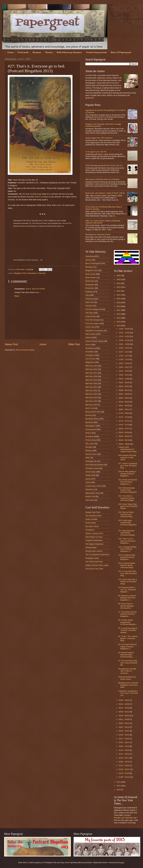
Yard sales (90, 500)
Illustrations (32, 273)
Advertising (90, 256)
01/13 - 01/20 (124, 773)
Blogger (121, 863)
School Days (90, 472)
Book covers (90, 274)
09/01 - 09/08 (124, 394)
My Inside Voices (92, 526)
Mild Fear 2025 (91, 401)
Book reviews (91, 278)
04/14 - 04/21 (124, 723)
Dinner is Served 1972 (94, 533)
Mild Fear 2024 (91, 398)
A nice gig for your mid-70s (96, 152)
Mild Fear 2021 (91, 387)
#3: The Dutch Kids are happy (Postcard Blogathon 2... (127, 647)
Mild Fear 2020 (91, 383)
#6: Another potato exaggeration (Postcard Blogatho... (128, 622)
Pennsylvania (91, 429)
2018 (119, 306)
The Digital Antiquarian (94, 544)
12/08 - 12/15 (124, 340)
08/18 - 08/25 (124, 402)
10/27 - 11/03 (124, 363)
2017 (119, 310)
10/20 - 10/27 (124, 367)
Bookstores (90, 288)
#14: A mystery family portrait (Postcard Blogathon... (127, 557)
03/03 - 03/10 (124, 746)
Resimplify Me (91, 461)
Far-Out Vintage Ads (93, 309)
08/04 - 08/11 (124, 409)
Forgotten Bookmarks (94, 540)
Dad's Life (89, 302)
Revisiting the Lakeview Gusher (98, 234)
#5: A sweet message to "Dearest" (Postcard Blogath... (128, 630)
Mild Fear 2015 (91, 366)
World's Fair (90, 496)
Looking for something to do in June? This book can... (128, 693)
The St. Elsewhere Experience (97, 555)
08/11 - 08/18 (124, 406)
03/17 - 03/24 (124, 739)
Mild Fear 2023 (91, 394)
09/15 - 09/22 (124, 386)
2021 (119, 295)
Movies (88, 415)
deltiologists (33, 226)
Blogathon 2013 (20, 273)
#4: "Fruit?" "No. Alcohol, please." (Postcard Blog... (128, 638)
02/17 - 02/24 (124, 754)
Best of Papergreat (93, 263)
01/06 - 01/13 (124, 777)
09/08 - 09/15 (124, 390)
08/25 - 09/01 (124, 398)
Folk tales (89, 313)
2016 (119, 314)
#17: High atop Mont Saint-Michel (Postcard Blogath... (127, 533)
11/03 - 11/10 (124, 359)
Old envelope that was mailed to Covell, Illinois (127, 457)
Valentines (89, 489)
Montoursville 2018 (93, 412)
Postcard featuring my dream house (127, 678)
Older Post (74, 344)
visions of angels (41, 197)
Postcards (23, 52)
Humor (88, 345)
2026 (119, 276)
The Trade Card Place (94, 562)
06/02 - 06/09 (124, 444)
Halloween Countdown (94, 331)
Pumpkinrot (90, 530)
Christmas (89, 299)
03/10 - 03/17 (124, 742)
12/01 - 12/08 (124, 344)
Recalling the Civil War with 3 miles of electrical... (127, 671)
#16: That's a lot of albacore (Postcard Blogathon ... (127, 541)
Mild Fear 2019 (91, 380)
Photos (49, 52)
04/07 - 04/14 (124, 727)
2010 (119, 790)
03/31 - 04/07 (124, 731)
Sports (88, 479)
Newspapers (90, 426)
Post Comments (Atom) (25, 350)
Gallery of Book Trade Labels (97, 565)
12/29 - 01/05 (124, 329)
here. (63, 226)
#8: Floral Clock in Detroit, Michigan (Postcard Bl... (126, 606)
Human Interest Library (94, 341)
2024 (119, 283)
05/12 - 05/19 (124, 708)
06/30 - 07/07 (124, 429)
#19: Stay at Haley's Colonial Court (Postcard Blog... (126, 514)
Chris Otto (21, 269)
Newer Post (11, 344)
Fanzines (89, 306)
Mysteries (89, 422)
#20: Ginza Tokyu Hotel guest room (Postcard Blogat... (128, 506)
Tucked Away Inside (96, 52)
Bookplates (90, 285)
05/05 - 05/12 (124, 712)
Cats (87, 295)
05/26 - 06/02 (124, 700)
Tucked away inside (93, 486)
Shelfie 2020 (90, 475)
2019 (119, 303)
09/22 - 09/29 (124, 382)
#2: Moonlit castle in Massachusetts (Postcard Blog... (126, 655)
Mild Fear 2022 (91, 391)
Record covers (91, 454)
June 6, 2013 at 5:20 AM (35, 289)
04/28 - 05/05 (124, 716)
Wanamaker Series (93, 493)
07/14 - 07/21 (124, 421)
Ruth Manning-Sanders (69, 52)
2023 (119, 287)
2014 (119, 322)
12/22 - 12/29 (124, 333)
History (88, 337)
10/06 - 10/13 (124, 375)
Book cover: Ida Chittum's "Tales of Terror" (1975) (105, 193)
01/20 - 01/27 (124, 769)
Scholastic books (92, 468)
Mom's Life (90, 408)
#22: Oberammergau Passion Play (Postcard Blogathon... (128, 490)
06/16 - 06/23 (124, 436)
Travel (88, 482)
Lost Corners (91, 359)
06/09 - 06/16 (124, 440)
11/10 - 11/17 (124, 356)
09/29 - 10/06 (124, 379)
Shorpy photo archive (94, 551)
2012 (119, 782)
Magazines (90, 362)
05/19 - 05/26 (124, 704)
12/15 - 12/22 (124, 336)
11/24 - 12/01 (124, 348)
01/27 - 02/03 (124, 765)
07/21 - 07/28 (124, 417)
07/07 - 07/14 (124, 425)
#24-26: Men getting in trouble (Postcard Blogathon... (127, 474)
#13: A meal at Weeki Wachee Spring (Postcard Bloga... (127, 565)
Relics (88, 458)
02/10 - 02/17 (124, 758)
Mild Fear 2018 (91, 376)
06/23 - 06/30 (124, 432)
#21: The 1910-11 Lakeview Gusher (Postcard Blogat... (127, 498)
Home (10, 52)
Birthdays (89, 267)
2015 (119, 318)
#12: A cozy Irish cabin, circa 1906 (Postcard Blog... (128, 573)
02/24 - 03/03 (124, 750)
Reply (17, 296)
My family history (92, 419)
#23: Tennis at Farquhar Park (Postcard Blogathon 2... (128, 482)
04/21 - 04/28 (124, 719)
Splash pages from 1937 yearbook (99, 138)
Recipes (37, 52)
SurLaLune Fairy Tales (94, 569)
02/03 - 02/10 (124, 762)
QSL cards (90, 444)
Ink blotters (90, 352)
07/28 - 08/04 (124, 413)
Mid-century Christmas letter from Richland (102, 179)
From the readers (92, 323)
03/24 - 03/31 (124, 735)
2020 (119, 299)
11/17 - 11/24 (124, 352)
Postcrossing (91, 440)
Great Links (90, 327)
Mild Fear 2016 (91, 369)
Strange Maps (91, 547)
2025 (119, 279)
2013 (119, 326)
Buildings (89, 292)
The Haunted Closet (93, 516)
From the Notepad (93, 320)
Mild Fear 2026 (91, 405)
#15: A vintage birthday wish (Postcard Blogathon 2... (127, 549)
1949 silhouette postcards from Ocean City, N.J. (104, 165)
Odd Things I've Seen (94, 537)
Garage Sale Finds (93, 512)
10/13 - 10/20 (124, 371)
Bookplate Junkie (92, 558)
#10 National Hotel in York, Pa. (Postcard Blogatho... (127, 590)
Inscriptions (90, 355)
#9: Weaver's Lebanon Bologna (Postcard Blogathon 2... (127, 598)
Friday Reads (91, 316)
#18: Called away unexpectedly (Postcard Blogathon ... (127, 524)
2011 (119, 786)
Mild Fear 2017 (91, 373)
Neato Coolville (91, 519)
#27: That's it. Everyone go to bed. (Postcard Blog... (128, 466)
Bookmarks (90, 281)
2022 (119, 291)
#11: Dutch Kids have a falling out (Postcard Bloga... (128, 582)
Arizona (88, 260)
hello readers (91, 334)
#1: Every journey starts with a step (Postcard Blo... (128, 663)
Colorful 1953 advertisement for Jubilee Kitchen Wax (127, 449)
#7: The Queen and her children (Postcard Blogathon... (128, 614)
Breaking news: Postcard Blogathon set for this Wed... (128, 685)
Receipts (89, 447)
